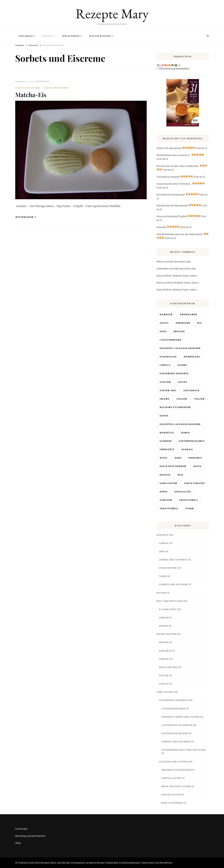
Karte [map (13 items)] (164, 416)
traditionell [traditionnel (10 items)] (189, 500)
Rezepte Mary (112, 13)
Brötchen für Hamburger (171, 195)
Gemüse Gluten (171, 778)
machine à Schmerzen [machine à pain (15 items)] (175, 407)
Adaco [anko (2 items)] (164, 323)
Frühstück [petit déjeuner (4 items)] (167, 450)
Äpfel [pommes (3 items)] (164, 458)
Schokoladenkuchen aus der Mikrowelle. (180, 234)
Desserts (47, 36)
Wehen (163, 626)
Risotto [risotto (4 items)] (165, 475)
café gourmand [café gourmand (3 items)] (170, 340)
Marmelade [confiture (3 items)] (192, 357)
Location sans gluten (173, 762)
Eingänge (165, 651)
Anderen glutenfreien (176, 770)
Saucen (164, 676)
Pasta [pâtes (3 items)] (197, 466)
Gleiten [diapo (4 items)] (165, 382)
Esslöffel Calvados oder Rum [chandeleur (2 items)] (180, 348)
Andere (164, 642)
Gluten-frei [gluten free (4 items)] (168, 391)
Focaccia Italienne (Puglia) (172, 216)
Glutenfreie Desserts (173, 700)
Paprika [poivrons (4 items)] (187, 450)
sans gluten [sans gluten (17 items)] (168, 483)
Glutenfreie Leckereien (177, 725)
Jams (162, 552)
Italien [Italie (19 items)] (182, 399)
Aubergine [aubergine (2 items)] (183, 323)
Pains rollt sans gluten (169, 148)
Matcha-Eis (31, 95)
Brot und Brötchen (100, 36)
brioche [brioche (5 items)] (179, 332)
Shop (18, 843)
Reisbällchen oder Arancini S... (174, 155)
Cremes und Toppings (173, 560)
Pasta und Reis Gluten (176, 786)
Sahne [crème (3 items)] (182, 365)
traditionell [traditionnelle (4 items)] (169, 509)
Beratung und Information (30, 836)
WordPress (166, 863)
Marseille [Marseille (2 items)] (167, 433)
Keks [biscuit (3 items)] (163, 332)
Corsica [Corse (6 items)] (165, 365)
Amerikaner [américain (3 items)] (188, 315)
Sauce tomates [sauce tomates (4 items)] (194, 483)
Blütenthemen (132, 863)
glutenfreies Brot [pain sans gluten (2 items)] (192, 441)
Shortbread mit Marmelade (172, 206)
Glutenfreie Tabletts (168, 177)
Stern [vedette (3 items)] (190, 509)
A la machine (167, 609)
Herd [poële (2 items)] (178, 458)
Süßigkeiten (168, 568)
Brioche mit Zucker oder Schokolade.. (178, 166)
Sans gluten (26, 36)
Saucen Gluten (171, 795)
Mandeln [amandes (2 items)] (166, 315)
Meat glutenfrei (172, 803)
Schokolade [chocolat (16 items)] (168, 357)
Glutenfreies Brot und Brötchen (184, 750)
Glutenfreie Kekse (173, 709)
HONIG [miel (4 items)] (185, 433)
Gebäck (164, 543)
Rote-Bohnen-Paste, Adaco (182, 276)
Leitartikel (21, 829)
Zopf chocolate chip (179, 262)
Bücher (161, 593)
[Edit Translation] (158, 68)
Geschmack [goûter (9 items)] (192, 391)
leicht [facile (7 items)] (182, 382)
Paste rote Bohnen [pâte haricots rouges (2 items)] (173, 466)
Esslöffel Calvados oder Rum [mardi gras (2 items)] (180, 424)
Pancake (161, 227)
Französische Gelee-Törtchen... (174, 184)
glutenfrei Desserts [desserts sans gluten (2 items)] (174, 374)
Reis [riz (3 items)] (180, 475)
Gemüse (164, 659)
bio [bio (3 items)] (199, 323)
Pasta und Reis (169, 667)
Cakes (163, 576)
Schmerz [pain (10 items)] (166, 441)
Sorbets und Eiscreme (28, 88)
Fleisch (164, 684)
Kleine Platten (71, 36)
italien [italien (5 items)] (199, 399)
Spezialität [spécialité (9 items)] (183, 492)
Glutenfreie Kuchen (175, 733)
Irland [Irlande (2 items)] (164, 399)
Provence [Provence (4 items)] (195, 458)
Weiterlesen (26, 217)
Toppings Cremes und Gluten (180, 717)
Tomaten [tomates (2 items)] (166, 500)
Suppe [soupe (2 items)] (164, 492)
